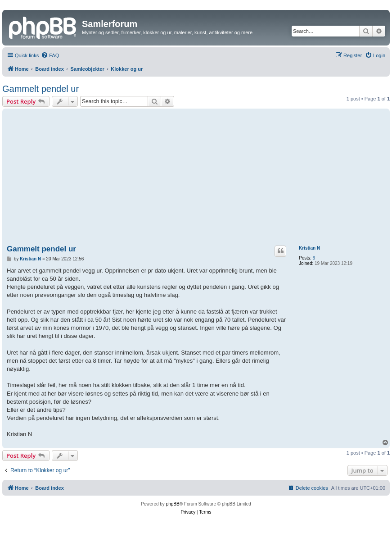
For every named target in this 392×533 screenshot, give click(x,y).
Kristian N (309, 248)
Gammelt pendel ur (41, 89)
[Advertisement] (196, 178)
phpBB (173, 504)
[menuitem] (50, 55)
